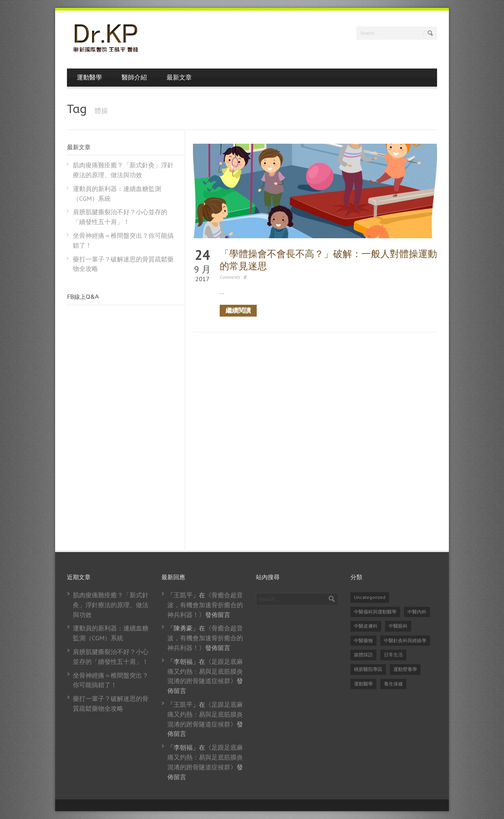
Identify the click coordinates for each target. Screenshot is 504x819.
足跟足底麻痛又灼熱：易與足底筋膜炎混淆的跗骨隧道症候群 (205, 671)
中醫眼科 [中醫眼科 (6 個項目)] (398, 626)
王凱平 (183, 595)
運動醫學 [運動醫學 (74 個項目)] (363, 684)
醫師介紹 (134, 77)
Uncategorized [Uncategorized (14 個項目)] (370, 597)
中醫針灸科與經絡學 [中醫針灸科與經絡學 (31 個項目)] (405, 640)
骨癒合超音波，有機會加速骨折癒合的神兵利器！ (205, 605)
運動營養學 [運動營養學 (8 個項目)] (405, 669)
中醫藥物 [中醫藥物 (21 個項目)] (363, 640)
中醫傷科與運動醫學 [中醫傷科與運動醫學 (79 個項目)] (375, 612)
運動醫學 (89, 77)
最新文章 (179, 77)
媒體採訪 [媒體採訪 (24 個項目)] (363, 655)
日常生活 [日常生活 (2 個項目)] (393, 655)
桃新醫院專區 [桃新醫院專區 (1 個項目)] (368, 669)
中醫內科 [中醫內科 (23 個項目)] (417, 612)
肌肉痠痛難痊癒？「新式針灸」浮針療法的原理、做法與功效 (111, 605)
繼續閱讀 (238, 310)
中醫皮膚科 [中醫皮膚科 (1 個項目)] (366, 626)
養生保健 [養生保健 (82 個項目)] (393, 684)
